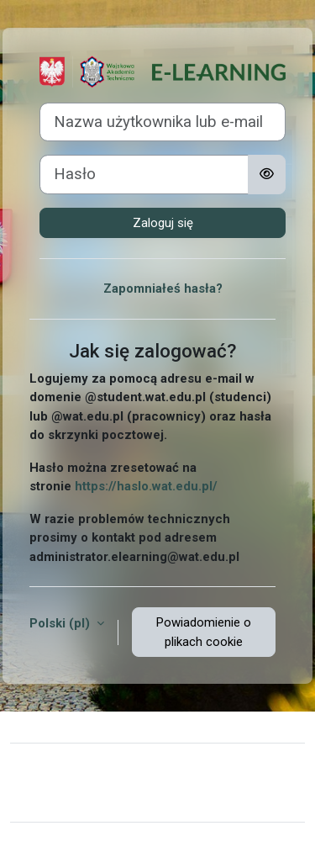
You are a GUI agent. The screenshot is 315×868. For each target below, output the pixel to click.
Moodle (140, 845)
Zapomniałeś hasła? (163, 288)
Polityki (43, 798)
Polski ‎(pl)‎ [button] (61, 623)
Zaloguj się (163, 223)
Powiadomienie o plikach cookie (204, 632)
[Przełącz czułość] (267, 174)
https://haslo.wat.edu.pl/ (146, 486)
